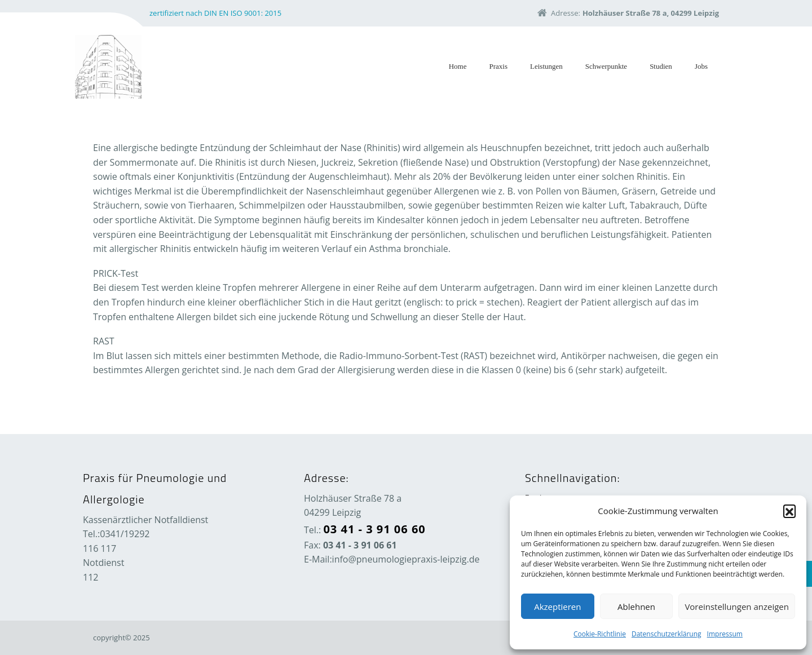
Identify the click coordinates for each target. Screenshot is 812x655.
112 (91, 577)
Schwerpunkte (606, 66)
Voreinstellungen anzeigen (737, 607)
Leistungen (546, 66)
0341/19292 (125, 534)
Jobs (701, 66)
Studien (661, 66)
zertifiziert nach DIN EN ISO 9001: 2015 (215, 13)
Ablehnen (636, 607)
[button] (789, 511)
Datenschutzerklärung (667, 634)
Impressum (725, 634)
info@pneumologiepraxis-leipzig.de (406, 559)
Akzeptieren (557, 607)
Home (458, 66)
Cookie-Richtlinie (600, 634)
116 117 (100, 548)
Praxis (499, 66)
